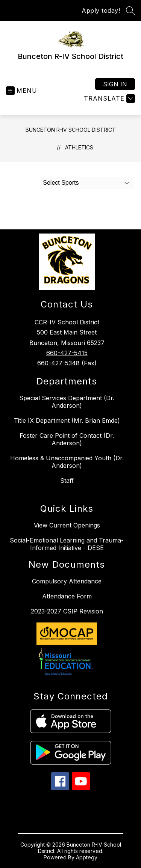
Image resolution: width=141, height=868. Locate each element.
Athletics (79, 147)
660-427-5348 (58, 363)
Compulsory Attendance (67, 581)
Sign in (115, 84)
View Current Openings (67, 525)
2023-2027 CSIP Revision (67, 611)
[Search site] (130, 11)
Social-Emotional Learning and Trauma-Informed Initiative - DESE (67, 544)
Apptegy (87, 857)
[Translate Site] (108, 99)
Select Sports (61, 183)
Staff (67, 481)
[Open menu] (22, 91)
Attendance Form (67, 596)
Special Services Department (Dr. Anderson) (67, 402)
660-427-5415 (67, 353)
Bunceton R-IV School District (71, 130)
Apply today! (101, 11)
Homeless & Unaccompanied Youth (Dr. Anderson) (67, 462)
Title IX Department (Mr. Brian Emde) (67, 420)
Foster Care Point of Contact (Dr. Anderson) (67, 439)
